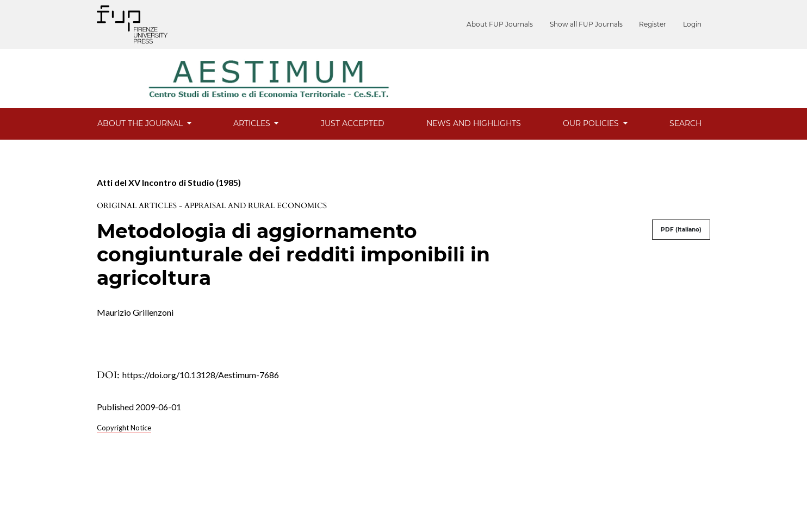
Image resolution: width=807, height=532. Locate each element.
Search (685, 123)
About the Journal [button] (141, 123)
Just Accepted (353, 123)
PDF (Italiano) (681, 230)
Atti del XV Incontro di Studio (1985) (169, 182)
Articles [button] (253, 123)
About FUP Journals (522, 24)
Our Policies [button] (592, 123)
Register (660, 24)
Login (692, 24)
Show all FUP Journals (601, 24)
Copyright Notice (124, 428)
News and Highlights (474, 123)
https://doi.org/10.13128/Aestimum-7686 (201, 375)
